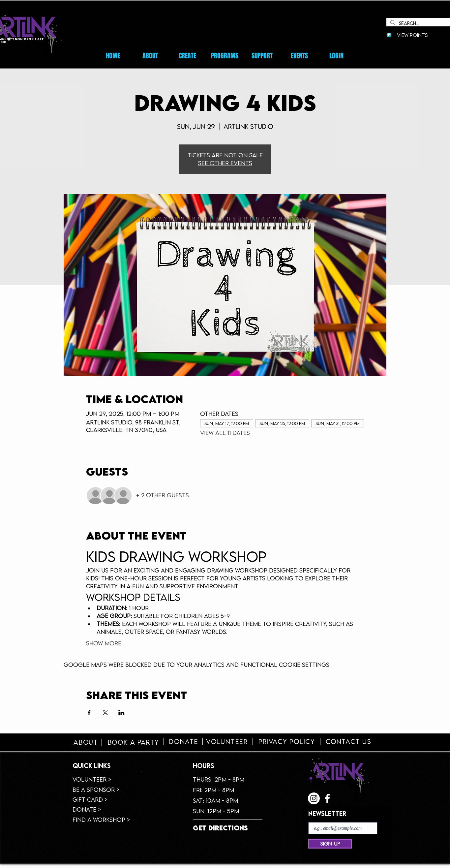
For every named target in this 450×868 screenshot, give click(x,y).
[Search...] (424, 24)
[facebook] (327, 798)
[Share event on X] (105, 713)
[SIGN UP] (330, 844)
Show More (104, 643)
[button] (299, 56)
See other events (225, 163)
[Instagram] (314, 798)
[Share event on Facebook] (89, 713)
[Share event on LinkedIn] (121, 713)
